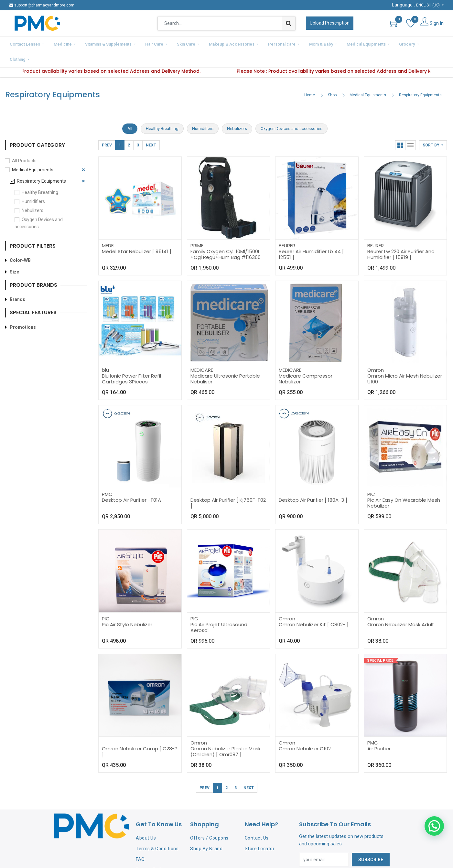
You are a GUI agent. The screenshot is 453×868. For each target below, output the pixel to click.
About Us (146, 821)
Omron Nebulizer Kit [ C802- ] (314, 607)
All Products (24, 144)
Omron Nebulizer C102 (305, 731)
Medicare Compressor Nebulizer (306, 362)
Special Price (380, 643)
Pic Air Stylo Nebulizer (127, 607)
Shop (332, 78)
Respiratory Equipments (420, 78)
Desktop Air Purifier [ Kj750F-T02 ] (228, 486)
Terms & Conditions (157, 831)
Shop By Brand (206, 831)
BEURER (287, 228)
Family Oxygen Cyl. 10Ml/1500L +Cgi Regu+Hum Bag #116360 (226, 237)
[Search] (289, 23)
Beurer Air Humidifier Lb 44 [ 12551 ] (311, 237)
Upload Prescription (330, 23)
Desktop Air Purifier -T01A (131, 483)
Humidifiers (33, 184)
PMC (107, 477)
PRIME (197, 228)
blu (105, 353)
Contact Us (257, 821)
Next (151, 128)
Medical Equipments (368, 78)
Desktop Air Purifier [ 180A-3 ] (313, 483)
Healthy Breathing (40, 175)
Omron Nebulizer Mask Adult (401, 607)
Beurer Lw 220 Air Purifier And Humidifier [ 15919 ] (401, 237)
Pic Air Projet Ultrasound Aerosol (219, 610)
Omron (376, 353)
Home (310, 78)
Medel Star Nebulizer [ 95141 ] (137, 234)
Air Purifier (379, 731)
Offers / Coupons (209, 821)
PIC (371, 477)
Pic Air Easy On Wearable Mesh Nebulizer (404, 486)
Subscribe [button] (371, 842)
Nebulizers (32, 193)
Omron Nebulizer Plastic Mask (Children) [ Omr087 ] (226, 734)
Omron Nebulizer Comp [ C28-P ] (140, 734)
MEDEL (109, 228)
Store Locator (260, 831)
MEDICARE (202, 353)
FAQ (140, 842)
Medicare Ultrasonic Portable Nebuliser (225, 362)
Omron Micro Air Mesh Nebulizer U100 (405, 362)
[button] (433, 128)
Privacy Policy (151, 852)
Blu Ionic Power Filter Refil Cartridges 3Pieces (131, 362)
